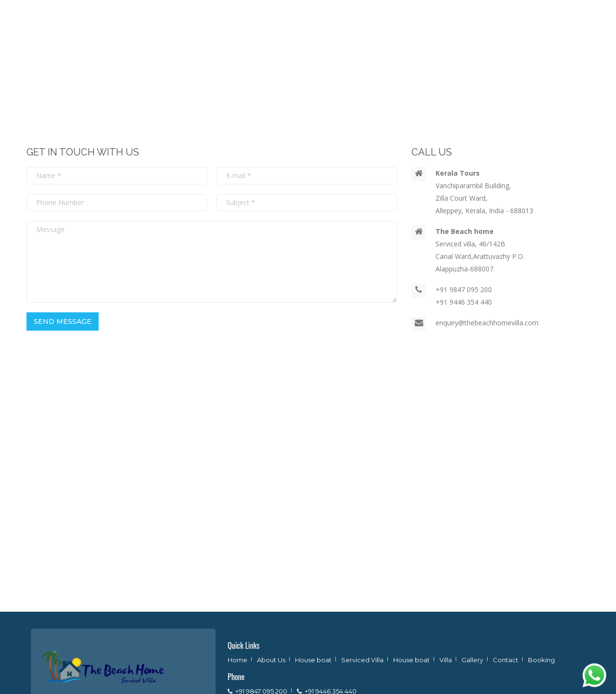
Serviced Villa (362, 660)
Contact (506, 660)
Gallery (472, 660)
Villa (446, 660)
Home (237, 660)
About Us (271, 660)
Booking (541, 660)
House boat (313, 660)
